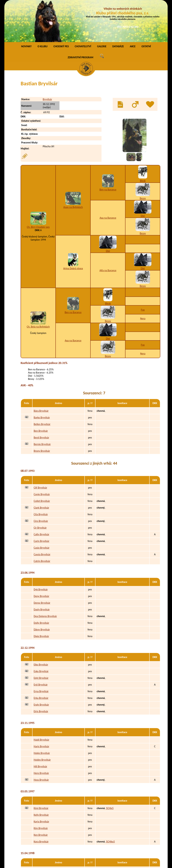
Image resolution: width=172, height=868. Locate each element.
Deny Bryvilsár (41, 557)
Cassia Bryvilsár (42, 516)
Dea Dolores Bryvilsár (45, 577)
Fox (143, 271)
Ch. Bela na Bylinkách (38, 288)
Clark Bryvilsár (41, 469)
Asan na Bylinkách (73, 168)
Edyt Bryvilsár (41, 639)
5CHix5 (110, 769)
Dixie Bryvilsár (41, 597)
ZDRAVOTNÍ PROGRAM (80, 18)
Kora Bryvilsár (41, 803)
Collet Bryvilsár (42, 462)
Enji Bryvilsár (41, 646)
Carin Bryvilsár (41, 502)
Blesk (143, 142)
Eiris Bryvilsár (41, 673)
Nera (143, 280)
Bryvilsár (47, 60)
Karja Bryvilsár (41, 783)
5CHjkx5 (110, 803)
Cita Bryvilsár (41, 476)
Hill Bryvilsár (40, 728)
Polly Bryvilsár (41, 845)
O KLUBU (42, 7)
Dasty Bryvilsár (42, 571)
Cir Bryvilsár (40, 489)
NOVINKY (26, 7)
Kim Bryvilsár (41, 789)
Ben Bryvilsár (41, 392)
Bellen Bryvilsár (42, 385)
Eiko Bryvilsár (41, 626)
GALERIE (102, 7)
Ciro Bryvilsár (41, 482)
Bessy (143, 159)
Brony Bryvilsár (42, 412)
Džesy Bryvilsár (42, 591)
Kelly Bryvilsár (41, 776)
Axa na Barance (108, 179)
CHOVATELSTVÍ (83, 7)
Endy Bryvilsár (41, 666)
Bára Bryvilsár (41, 372)
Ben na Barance (108, 151)
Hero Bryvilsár (41, 734)
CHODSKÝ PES (61, 7)
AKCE (133, 7)
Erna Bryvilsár (41, 653)
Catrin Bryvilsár (42, 522)
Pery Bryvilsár (41, 831)
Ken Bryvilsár (41, 796)
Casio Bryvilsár (42, 509)
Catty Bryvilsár (41, 496)
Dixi (143, 177)
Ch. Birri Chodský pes (38, 188)
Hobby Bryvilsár (42, 721)
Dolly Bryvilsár (41, 584)
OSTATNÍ (146, 7)
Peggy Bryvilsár (42, 838)
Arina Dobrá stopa (73, 229)
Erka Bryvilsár (41, 659)
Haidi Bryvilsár (41, 701)
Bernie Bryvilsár (42, 405)
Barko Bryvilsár (42, 379)
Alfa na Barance (108, 231)
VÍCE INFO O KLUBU (128, 27)
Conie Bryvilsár (42, 456)
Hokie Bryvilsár (42, 714)
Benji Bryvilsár (41, 399)
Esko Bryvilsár (41, 633)
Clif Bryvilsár (40, 449)
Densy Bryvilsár (42, 564)
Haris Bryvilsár (41, 708)
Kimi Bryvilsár (41, 769)
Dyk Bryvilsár (41, 551)
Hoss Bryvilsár (41, 741)
